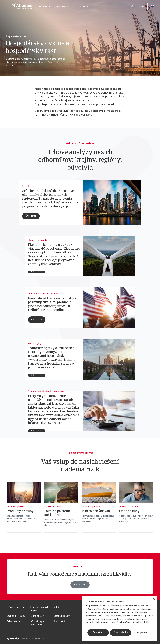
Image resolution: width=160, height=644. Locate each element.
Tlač (74, 7)
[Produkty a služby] (24, 511)
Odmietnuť (98, 633)
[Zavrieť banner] (154, 600)
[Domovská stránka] (22, 6)
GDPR (56, 607)
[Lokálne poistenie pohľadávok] (61, 511)
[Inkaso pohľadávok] (99, 511)
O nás (79, 7)
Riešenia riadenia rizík (47, 7)
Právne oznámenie (16, 607)
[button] (7, 6)
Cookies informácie (16, 616)
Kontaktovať (80, 590)
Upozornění (59, 622)
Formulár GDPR (38, 616)
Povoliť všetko (121, 633)
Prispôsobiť (142, 633)
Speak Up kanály (62, 616)
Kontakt (86, 7)
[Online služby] (136, 511)
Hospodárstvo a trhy (63, 7)
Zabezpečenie (13, 622)
